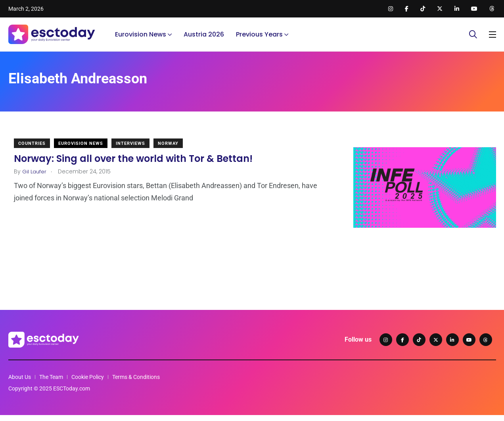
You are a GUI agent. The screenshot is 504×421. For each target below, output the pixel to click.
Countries (38, 149)
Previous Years (259, 37)
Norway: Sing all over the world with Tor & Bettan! (140, 164)
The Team (51, 383)
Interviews (137, 149)
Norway (174, 149)
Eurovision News (141, 37)
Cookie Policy (88, 383)
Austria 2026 (204, 37)
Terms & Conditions (136, 383)
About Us (20, 383)
